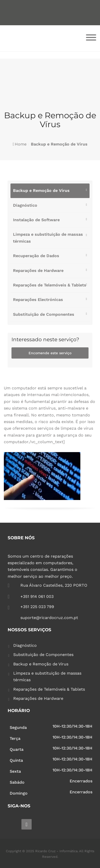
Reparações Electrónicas (38, 300)
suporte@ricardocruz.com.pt (49, 618)
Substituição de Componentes (44, 314)
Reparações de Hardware (38, 271)
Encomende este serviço (50, 353)
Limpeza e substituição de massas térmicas (48, 238)
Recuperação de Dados (36, 256)
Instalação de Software (36, 220)
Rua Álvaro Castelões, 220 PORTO (54, 585)
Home (21, 144)
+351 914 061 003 (37, 596)
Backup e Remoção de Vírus (41, 190)
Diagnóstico (25, 205)
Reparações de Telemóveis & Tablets (50, 285)
